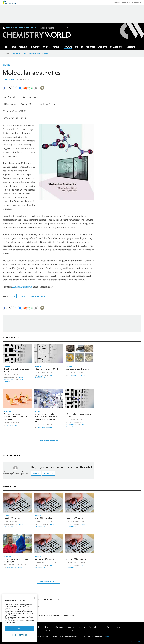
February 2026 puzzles (45, 559)
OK (20, 629)
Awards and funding (77, 627)
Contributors (46, 599)
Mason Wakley (46, 428)
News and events (44, 627)
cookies (106, 637)
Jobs (25, 53)
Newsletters (17, 53)
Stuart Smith (14, 425)
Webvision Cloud (137, 642)
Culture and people (37, 296)
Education (126, 3)
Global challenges (96, 627)
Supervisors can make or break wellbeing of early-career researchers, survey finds (47, 418)
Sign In (9, 28)
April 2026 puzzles (43, 518)
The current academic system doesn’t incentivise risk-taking (16, 417)
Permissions (69, 615)
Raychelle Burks (78, 375)
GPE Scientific (14, 379)
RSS (56, 599)
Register (19, 28)
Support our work (114, 627)
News (38, 411)
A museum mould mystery (78, 369)
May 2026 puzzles (12, 518)
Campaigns (60, 627)
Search (68, 28)
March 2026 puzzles (75, 518)
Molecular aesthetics (22, 287)
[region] (20, 618)
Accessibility (56, 615)
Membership (137, 3)
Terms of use (43, 615)
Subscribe (31, 28)
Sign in (36, 473)
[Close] (34, 598)
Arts (13, 296)
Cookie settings (20, 635)
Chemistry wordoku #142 (47, 369)
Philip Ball (10, 79)
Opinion (70, 366)
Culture (6, 65)
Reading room (35, 53)
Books (22, 296)
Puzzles (45, 53)
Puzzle (7, 366)
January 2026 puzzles (76, 559)
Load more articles (48, 441)
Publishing (117, 3)
